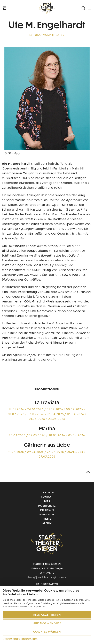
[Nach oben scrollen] (88, 472)
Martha (47, 428)
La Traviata (47, 402)
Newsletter (47, 514)
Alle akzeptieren (47, 615)
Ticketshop (47, 492)
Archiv (47, 523)
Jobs (47, 501)
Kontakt (47, 497)
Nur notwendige (47, 623)
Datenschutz (47, 506)
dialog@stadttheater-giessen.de (47, 577)
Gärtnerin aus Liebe (47, 445)
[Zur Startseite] (47, 8)
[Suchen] (83, 8)
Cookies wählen (47, 632)
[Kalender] (13, 8)
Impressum (47, 510)
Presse (47, 519)
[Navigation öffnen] (89, 8)
